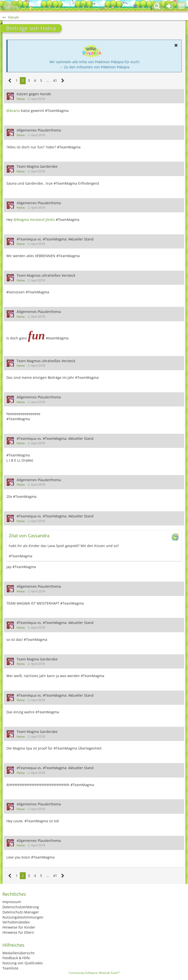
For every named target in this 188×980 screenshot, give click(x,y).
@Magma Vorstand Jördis (34, 220)
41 (55, 80)
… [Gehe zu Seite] (48, 80)
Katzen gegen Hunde (34, 94)
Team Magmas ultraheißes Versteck (46, 275)
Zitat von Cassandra (29, 536)
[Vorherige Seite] (10, 81)
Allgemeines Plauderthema (39, 130)
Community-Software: (94, 973)
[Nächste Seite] (63, 81)
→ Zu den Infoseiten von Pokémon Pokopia (95, 67)
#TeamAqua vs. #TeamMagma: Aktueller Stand (55, 239)
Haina (21, 99)
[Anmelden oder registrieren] (169, 6)
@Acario (13, 111)
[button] (182, 6)
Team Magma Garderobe (37, 166)
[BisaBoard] (11, 6)
